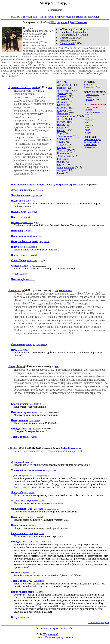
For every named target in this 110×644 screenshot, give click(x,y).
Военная (62, 88)
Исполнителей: (92, 95)
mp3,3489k (29, 476)
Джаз (60, 99)
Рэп (59, 164)
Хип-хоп (62, 150)
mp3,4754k (29, 462)
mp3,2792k (30, 279)
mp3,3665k (41, 345)
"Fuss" (88, 117)
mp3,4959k (31, 247)
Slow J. (88, 127)
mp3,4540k (31, 255)
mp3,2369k (33, 437)
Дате (72, 22)
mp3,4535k (37, 236)
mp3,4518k (30, 492)
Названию (81, 22)
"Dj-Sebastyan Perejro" (94, 112)
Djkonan (88, 110)
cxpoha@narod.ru (78, 32)
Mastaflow (89, 120)
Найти (43, 17)
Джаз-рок (62, 102)
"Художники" (50, 634)
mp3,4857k (39, 592)
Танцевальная (64, 136)
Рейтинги (54, 17)
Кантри (61, 105)
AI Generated (64, 85)
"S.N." (88, 130)
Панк (60, 125)
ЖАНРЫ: (63, 82)
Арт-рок (61, 170)
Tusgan (88, 132)
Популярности (60, 22)
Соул (60, 133)
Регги (60, 128)
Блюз (60, 173)
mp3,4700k (52, 470)
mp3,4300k (36, 195)
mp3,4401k (38, 190)
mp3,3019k (38, 581)
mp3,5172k (30, 573)
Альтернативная (66, 167)
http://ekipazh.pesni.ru (80, 29)
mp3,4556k (28, 231)
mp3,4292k (23, 274)
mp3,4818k (39, 501)
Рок (59, 159)
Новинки (82, 17)
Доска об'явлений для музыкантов (55, 637)
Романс (61, 130)
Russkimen (89, 125)
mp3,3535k (23, 350)
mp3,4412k (32, 212)
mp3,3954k (78, 185)
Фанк (60, 139)
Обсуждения (68, 17)
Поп (59, 162)
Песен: (89, 97)
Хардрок (62, 145)
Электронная (64, 156)
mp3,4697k (44, 242)
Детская (61, 93)
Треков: (89, 100)
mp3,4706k (28, 223)
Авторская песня (66, 116)
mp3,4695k (37, 517)
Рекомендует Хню (92, 87)
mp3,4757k (39, 534)
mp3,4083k (32, 525)
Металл (61, 122)
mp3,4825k (38, 509)
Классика (62, 108)
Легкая (61, 119)
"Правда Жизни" (92, 107)
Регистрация (31, 17)
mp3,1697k (34, 420)
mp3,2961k (40, 542)
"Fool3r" (88, 115)
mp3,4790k (25, 617)
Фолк (60, 142)
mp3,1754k (33, 429)
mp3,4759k (30, 201)
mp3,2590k (26, 266)
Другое (61, 96)
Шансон (61, 153)
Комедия (62, 110)
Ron (87, 122)
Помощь (93, 17)
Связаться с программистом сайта (55, 628)
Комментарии (65, 290)
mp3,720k (34, 404)
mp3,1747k (39, 412)
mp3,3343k (24, 217)
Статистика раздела (98, 622)
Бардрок (61, 147)
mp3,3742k (32, 260)
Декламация (64, 91)
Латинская (63, 113)
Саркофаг (89, 84)
